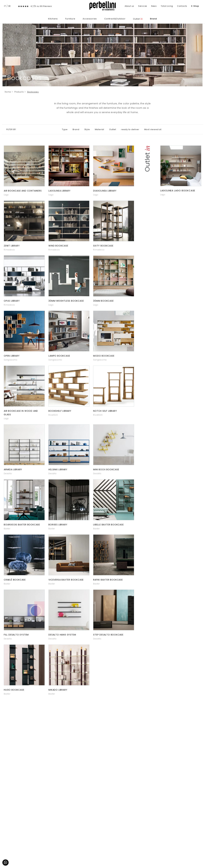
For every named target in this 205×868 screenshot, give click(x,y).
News (154, 6)
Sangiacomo (11, 360)
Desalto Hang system (62, 635)
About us (129, 6)
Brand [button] (76, 129)
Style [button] (87, 129)
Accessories (90, 19)
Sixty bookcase (103, 246)
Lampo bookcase (59, 356)
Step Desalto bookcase (108, 635)
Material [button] (100, 129)
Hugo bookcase (14, 690)
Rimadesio (9, 250)
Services (143, 6)
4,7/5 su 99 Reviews (41, 6)
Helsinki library (58, 469)
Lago (6, 195)
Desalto (8, 473)
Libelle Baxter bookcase (108, 525)
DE (10, 6)
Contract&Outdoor (115, 19)
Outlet (138, 19)
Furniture (70, 19)
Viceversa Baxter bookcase (66, 580)
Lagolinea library (60, 191)
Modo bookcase (104, 356)
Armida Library (13, 469)
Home (8, 92)
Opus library (12, 301)
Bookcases (33, 92)
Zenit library (12, 246)
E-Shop (195, 6)
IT (5, 6)
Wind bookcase (58, 246)
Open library (12, 356)
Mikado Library (58, 690)
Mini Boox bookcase (106, 469)
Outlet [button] (113, 129)
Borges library (58, 525)
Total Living (167, 6)
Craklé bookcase (15, 580)
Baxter (7, 529)
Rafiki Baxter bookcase (108, 580)
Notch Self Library (105, 411)
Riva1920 (53, 415)
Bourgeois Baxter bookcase (22, 525)
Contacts (182, 6)
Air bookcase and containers (23, 191)
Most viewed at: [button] (153, 129)
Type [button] (65, 129)
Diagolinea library (105, 191)
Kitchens (53, 19)
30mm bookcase (103, 301)
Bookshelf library (60, 411)
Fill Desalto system (16, 635)
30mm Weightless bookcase (66, 301)
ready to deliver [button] (130, 129)
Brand (153, 19)
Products (19, 92)
